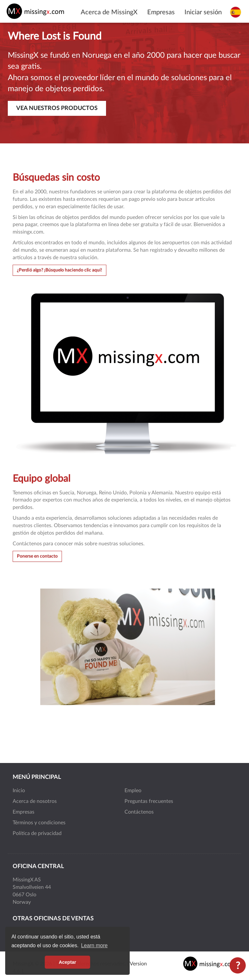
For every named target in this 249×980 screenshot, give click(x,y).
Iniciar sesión (203, 12)
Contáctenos (139, 812)
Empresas (161, 12)
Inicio (19, 791)
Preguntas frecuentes (149, 801)
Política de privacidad (37, 833)
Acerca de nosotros (35, 801)
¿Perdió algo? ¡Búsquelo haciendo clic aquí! (59, 270)
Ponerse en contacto (37, 556)
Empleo (133, 791)
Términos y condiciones (39, 823)
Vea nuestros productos (57, 108)
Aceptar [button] (67, 962)
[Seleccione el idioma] (236, 12)
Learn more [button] (94, 945)
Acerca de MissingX (109, 12)
